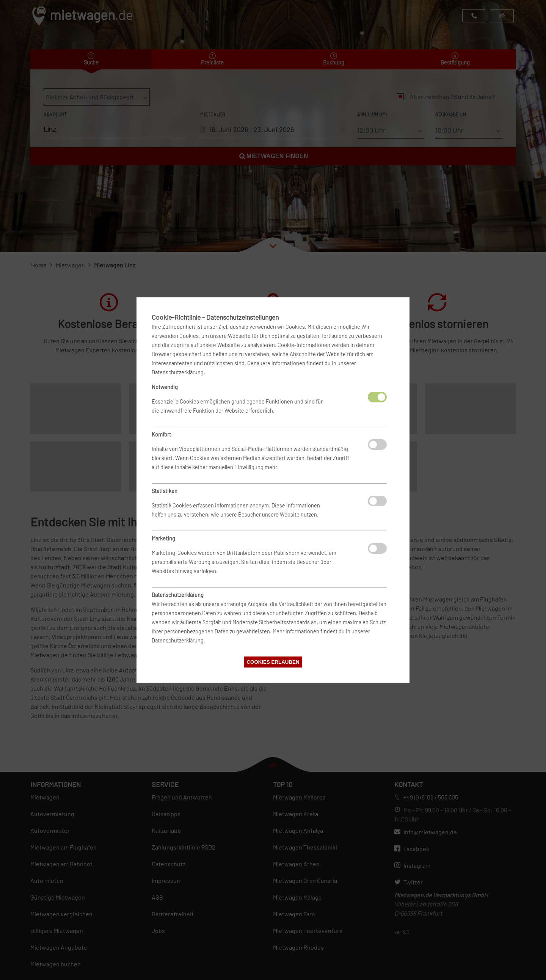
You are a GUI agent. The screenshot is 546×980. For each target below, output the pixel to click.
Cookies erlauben (273, 662)
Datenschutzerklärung (178, 372)
